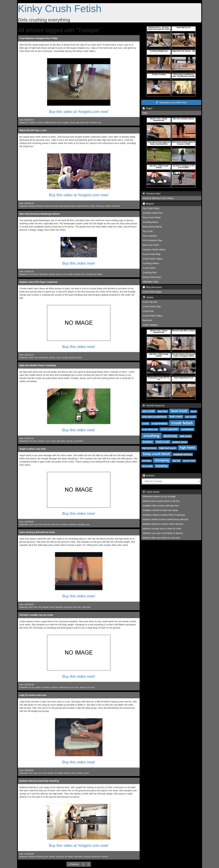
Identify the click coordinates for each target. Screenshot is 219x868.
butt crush (176, 417)
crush (59, 123)
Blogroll (148, 204)
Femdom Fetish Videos (154, 250)
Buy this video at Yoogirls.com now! (79, 112)
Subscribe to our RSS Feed (171, 102)
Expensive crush (51, 206)
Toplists (148, 297)
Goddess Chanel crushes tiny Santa (160, 510)
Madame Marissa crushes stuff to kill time (163, 524)
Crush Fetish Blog (152, 254)
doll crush (77, 607)
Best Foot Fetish (151, 245)
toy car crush (73, 687)
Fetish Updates (150, 325)
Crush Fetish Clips (152, 307)
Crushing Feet (150, 273)
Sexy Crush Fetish (152, 217)
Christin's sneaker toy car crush (36, 615)
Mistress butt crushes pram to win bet (161, 501)
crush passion (169, 429)
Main (145, 113)
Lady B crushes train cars (33, 695)
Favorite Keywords (154, 406)
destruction (43, 358)
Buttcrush (147, 320)
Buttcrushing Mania (152, 227)
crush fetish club (150, 429)
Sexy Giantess (150, 236)
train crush (56, 524)
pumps (50, 773)
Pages (148, 108)
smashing (72, 524)
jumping (87, 857)
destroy (52, 358)
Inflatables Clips (151, 282)
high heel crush (168, 448)
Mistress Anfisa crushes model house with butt (165, 519)
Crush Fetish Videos (153, 259)
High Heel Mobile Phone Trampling (38, 365)
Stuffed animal (50, 123)
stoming (83, 687)
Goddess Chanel (36, 123)
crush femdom (159, 423)
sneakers (46, 687)
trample (66, 123)
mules (31, 524)
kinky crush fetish (157, 454)
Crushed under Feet (153, 213)
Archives (149, 476)
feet (87, 123)
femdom (72, 206)
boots (194, 411)
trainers (38, 687)
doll (40, 607)
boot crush (179, 411)
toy (100, 123)
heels (52, 607)
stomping (100, 206)
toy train (47, 524)
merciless (94, 123)
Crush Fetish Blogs (152, 292)
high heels (80, 123)
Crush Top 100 (150, 302)
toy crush (39, 524)
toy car (31, 687)
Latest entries (151, 492)
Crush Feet (148, 311)
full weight (98, 274)
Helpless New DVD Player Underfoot (38, 282)
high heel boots (83, 206)
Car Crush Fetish (151, 208)
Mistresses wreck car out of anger (159, 496)
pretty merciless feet (76, 274)
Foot (31, 441)
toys (88, 524)
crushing (89, 274)
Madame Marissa (36, 206)
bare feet (163, 411)
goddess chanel (180, 442)
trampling (81, 524)
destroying (63, 206)
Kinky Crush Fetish (60, 9)
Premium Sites (152, 194)
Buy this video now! (79, 263)
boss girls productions (154, 417)
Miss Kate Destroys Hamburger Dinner (40, 214)
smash (86, 773)
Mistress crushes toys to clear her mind (162, 529)
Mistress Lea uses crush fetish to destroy (163, 533)
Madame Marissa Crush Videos (158, 198)
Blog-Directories (152, 287)
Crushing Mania (151, 222)
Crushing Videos (151, 263)
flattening (59, 607)
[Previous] (74, 864)
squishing (68, 607)
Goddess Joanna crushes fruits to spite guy (164, 515)
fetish (93, 206)
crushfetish (187, 429)
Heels (31, 358)
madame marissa (183, 454)
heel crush (33, 607)
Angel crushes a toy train (33, 449)
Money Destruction (152, 277)
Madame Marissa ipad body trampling (39, 781)
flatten (80, 773)
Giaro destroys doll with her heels (37, 532)
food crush (163, 442)
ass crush (42, 773)
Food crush (33, 274)
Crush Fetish (149, 268)
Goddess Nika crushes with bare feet (161, 506)
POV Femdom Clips (153, 240)
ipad (46, 857)
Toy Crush (148, 231)
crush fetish (78, 441)
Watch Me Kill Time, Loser (33, 130)
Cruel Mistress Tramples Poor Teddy (39, 38)
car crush (191, 417)
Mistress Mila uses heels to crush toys (161, 538)
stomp (72, 123)
